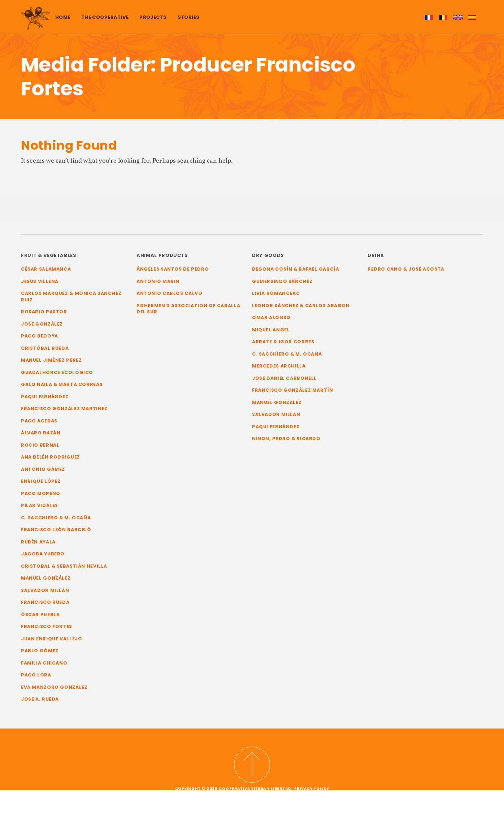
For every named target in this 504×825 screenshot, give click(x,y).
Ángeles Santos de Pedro (173, 269)
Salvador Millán (45, 594)
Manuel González (46, 581)
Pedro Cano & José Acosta (407, 269)
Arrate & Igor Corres (284, 342)
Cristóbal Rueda (45, 349)
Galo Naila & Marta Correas (62, 386)
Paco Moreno (41, 496)
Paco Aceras (39, 422)
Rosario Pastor (44, 312)
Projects (153, 17)
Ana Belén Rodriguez (51, 459)
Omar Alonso (271, 318)
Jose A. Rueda (40, 704)
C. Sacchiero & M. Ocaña (56, 520)
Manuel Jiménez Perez (51, 361)
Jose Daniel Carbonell (284, 379)
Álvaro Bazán (41, 435)
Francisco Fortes (47, 630)
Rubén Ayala (38, 545)
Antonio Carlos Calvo (170, 294)
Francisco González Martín (293, 392)
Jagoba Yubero (43, 557)
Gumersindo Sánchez (283, 281)
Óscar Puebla (41, 618)
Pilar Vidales (40, 508)
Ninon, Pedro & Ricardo (286, 440)
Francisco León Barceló (57, 532)
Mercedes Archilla (279, 367)
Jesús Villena (40, 281)
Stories (189, 17)
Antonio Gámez (43, 471)
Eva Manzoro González (54, 691)
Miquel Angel (271, 330)
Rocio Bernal (40, 447)
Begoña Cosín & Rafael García (296, 269)
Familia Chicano (44, 667)
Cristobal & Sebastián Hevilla (65, 569)
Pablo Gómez (40, 655)
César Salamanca (46, 269)
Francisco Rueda (46, 606)
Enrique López (41, 483)
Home (63, 17)
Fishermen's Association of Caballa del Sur (190, 309)
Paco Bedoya (40, 337)
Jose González (42, 324)
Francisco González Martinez (65, 410)
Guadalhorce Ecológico (57, 373)
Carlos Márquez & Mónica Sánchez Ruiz (72, 297)
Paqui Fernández (45, 398)
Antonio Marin (158, 281)
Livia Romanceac (276, 294)
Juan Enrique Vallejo (52, 642)
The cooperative (105, 17)
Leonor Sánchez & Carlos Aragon (301, 306)
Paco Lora (36, 679)
